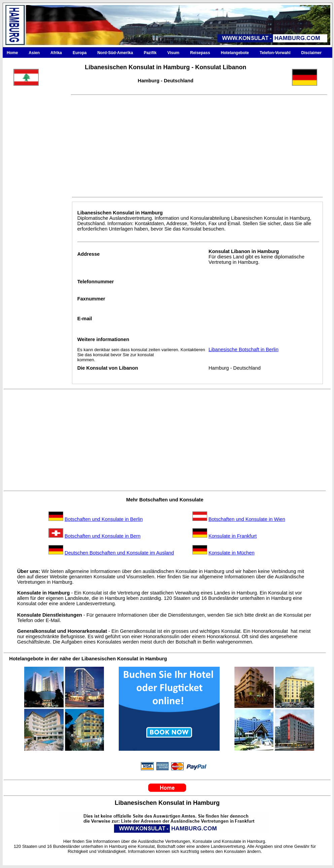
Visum (173, 53)
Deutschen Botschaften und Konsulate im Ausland (119, 553)
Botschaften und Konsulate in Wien (247, 519)
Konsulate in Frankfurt (233, 536)
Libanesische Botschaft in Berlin (244, 349)
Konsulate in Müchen (232, 553)
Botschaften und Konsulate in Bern (103, 536)
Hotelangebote (235, 53)
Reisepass (200, 53)
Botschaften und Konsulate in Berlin (104, 519)
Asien (34, 53)
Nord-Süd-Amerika (115, 53)
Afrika (56, 53)
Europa (80, 53)
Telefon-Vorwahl (275, 53)
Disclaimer (312, 53)
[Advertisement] (34, 241)
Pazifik (150, 53)
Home (12, 53)
